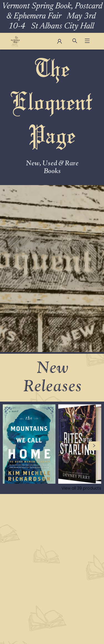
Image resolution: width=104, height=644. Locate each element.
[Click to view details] (29, 444)
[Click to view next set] (94, 446)
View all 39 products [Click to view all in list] (81, 488)
